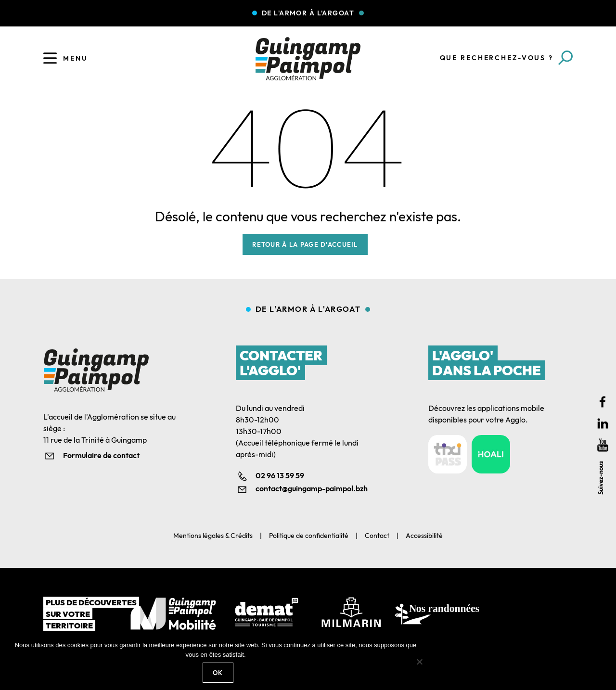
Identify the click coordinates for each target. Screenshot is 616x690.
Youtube (603, 445)
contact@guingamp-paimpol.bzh (312, 488)
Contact (377, 536)
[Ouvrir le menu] (50, 58)
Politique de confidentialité (309, 536)
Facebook (603, 402)
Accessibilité (424, 536)
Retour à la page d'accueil (305, 244)
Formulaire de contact (101, 455)
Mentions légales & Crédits (213, 536)
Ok (218, 673)
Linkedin (603, 424)
